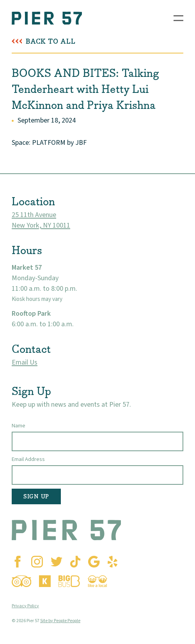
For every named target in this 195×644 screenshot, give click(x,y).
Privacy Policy (25, 606)
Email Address (28, 459)
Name (19, 426)
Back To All (51, 42)
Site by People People (60, 621)
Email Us (25, 362)
